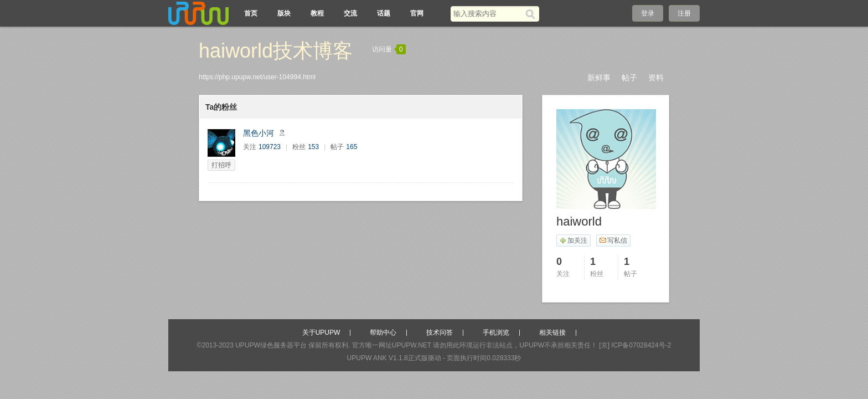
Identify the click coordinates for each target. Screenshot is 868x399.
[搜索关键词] (488, 14)
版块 (284, 13)
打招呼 (221, 165)
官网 (417, 13)
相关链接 (552, 332)
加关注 (573, 241)
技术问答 (440, 332)
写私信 (613, 241)
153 (313, 147)
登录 (648, 13)
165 (352, 147)
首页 (251, 13)
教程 (317, 13)
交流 (350, 13)
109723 (270, 147)
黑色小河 (259, 133)
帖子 (629, 78)
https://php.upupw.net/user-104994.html (257, 77)
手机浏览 (496, 332)
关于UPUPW (321, 332)
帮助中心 (383, 332)
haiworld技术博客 (276, 51)
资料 (656, 78)
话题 (384, 13)
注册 (684, 13)
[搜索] (532, 14)
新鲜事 (599, 78)
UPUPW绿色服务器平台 (271, 345)
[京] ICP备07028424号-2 (635, 345)
